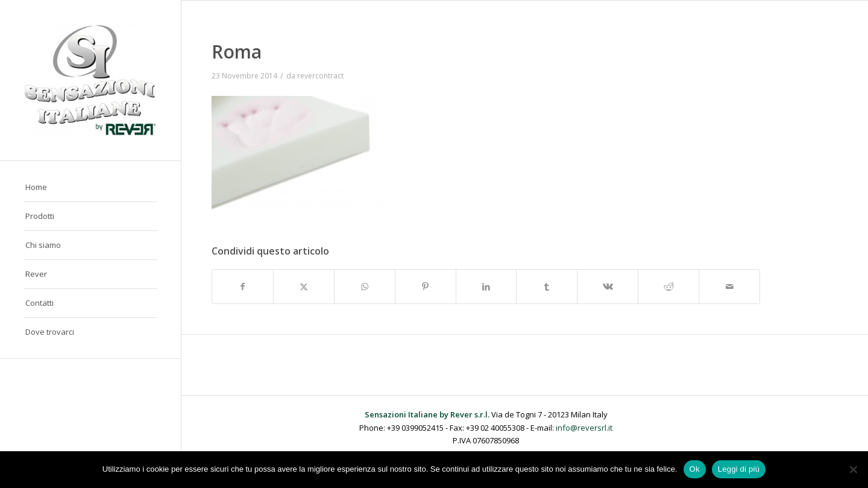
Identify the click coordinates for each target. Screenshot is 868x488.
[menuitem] (90, 188)
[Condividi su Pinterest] (426, 287)
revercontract (320, 76)
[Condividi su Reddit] (668, 287)
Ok (695, 469)
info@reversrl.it (584, 428)
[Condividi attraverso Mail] (729, 287)
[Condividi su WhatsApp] (365, 287)
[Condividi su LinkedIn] (486, 287)
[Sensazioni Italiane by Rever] (90, 80)
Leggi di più (739, 469)
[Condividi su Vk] (608, 287)
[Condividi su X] (304, 287)
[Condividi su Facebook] (243, 287)
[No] (853, 469)
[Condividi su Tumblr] (547, 287)
